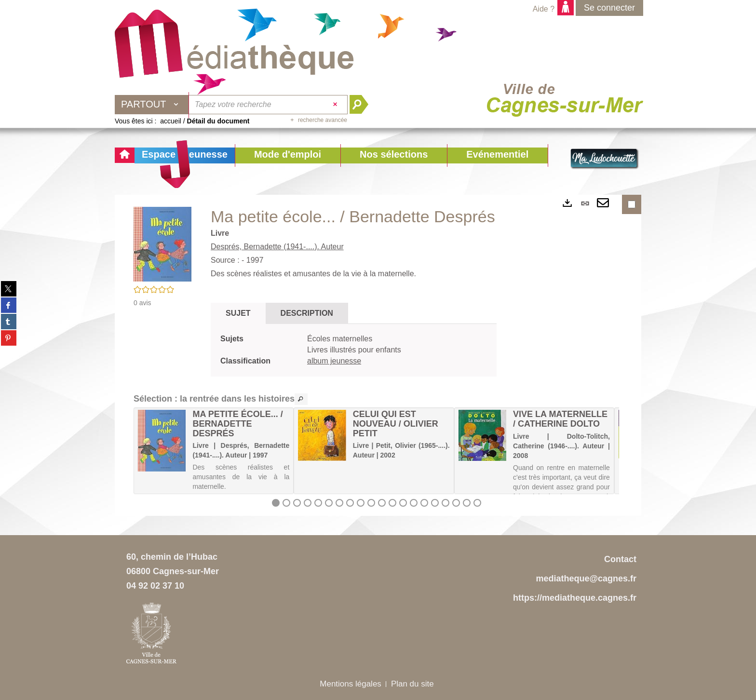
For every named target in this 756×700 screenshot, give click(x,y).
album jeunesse (334, 361)
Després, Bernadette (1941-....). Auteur (277, 247)
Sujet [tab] (238, 313)
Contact (620, 559)
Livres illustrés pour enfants (354, 350)
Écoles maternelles (340, 339)
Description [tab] (307, 313)
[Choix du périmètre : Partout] (152, 105)
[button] (288, 155)
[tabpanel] (354, 350)
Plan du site (412, 684)
